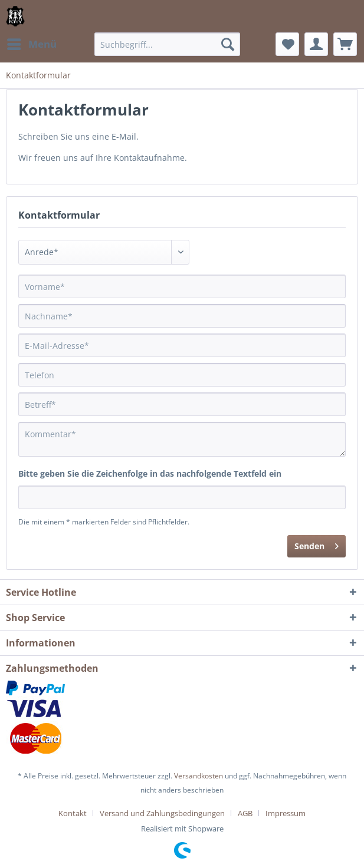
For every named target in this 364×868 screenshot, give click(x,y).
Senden (317, 544)
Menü (32, 43)
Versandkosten (199, 776)
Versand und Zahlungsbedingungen (162, 813)
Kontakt (73, 813)
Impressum (286, 813)
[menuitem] (31, 44)
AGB (245, 813)
